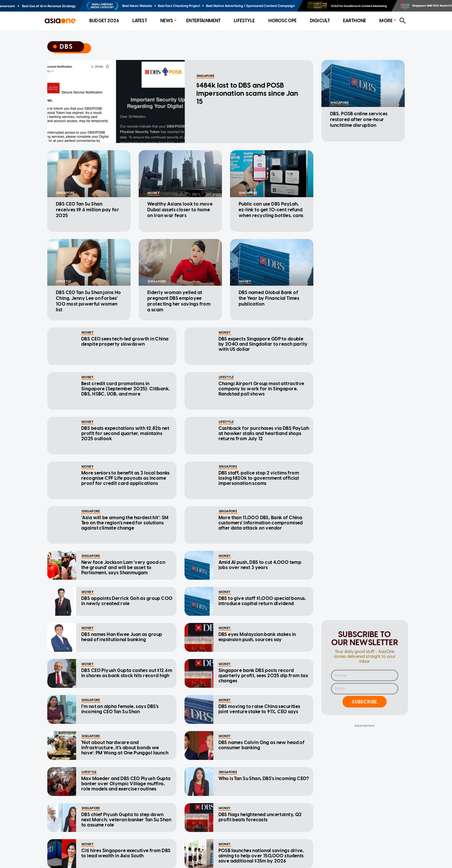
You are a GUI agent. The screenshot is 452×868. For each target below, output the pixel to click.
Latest (140, 21)
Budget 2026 (104, 21)
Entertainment (203, 21)
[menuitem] (104, 21)
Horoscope (282, 21)
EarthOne (355, 21)
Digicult (320, 21)
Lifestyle (244, 21)
